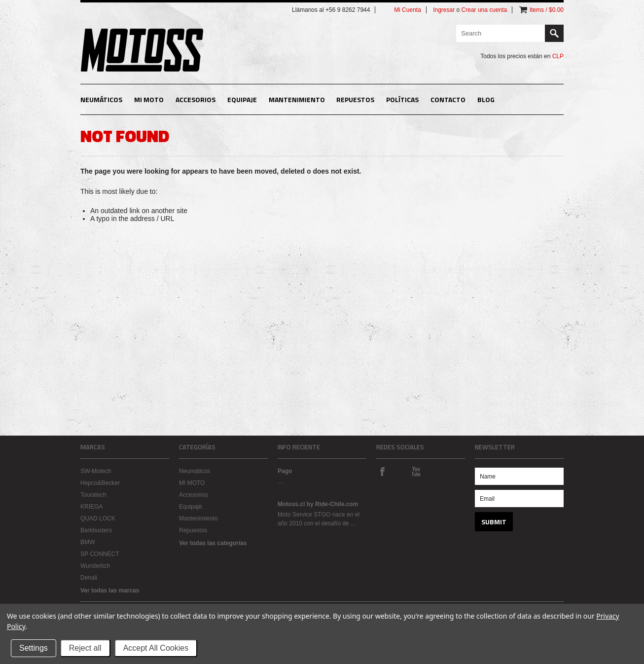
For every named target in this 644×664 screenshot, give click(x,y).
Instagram (399, 471)
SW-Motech (96, 471)
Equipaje (242, 99)
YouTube (416, 471)
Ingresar (444, 10)
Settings (34, 648)
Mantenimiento (297, 99)
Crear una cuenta (484, 10)
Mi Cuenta (408, 10)
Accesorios (196, 99)
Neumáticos (101, 99)
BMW (88, 542)
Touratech (93, 495)
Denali (89, 578)
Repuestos (355, 99)
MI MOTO (149, 99)
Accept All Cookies (156, 648)
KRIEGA (91, 507)
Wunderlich (95, 566)
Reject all (85, 648)
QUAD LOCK (98, 518)
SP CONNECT (100, 554)
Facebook (382, 471)
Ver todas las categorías (213, 543)
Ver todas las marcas (110, 590)
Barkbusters (96, 530)
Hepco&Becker (100, 483)
